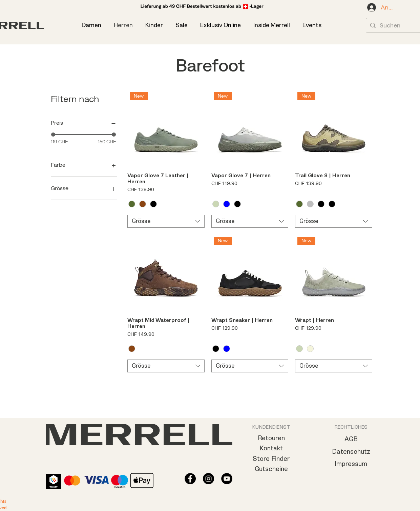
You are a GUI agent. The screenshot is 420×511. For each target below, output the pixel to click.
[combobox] (166, 221)
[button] (312, 25)
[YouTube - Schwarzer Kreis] (227, 479)
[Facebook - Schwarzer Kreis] (190, 479)
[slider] (53, 135)
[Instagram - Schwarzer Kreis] (208, 479)
